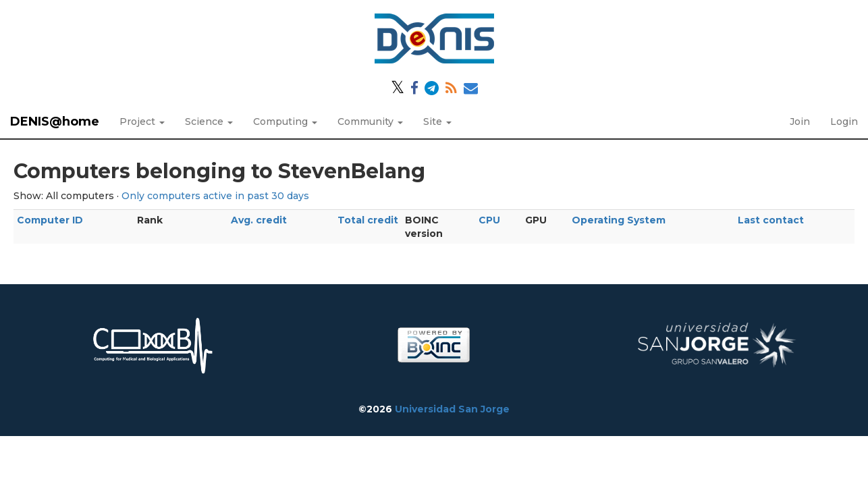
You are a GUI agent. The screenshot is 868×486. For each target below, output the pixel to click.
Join (800, 122)
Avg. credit (259, 220)
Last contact (771, 220)
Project (142, 122)
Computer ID (50, 220)
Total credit (368, 220)
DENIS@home (55, 122)
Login (844, 122)
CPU (489, 220)
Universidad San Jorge (452, 409)
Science (209, 122)
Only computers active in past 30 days (215, 196)
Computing (285, 122)
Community (370, 122)
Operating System (619, 220)
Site (437, 122)
